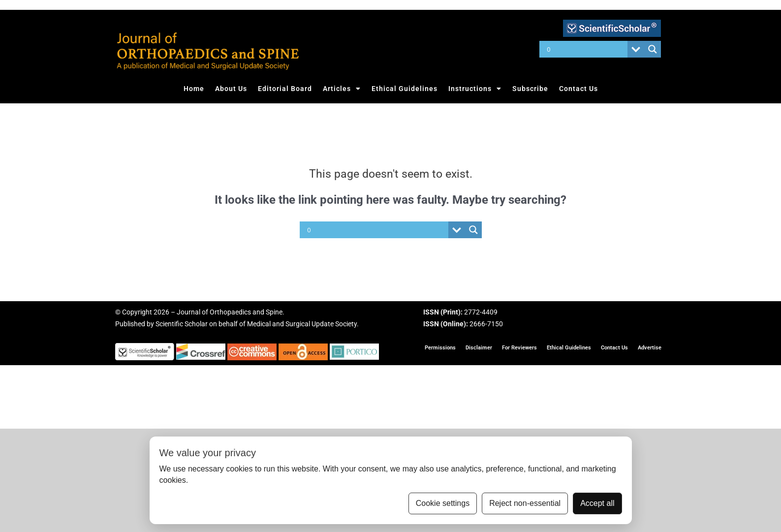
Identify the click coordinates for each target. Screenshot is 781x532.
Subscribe (530, 89)
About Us (231, 89)
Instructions (475, 89)
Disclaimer (479, 348)
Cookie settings (443, 503)
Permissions (440, 348)
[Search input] (586, 49)
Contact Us (578, 89)
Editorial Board (285, 89)
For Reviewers (519, 348)
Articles (342, 89)
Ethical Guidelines (405, 89)
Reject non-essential (525, 503)
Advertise (650, 348)
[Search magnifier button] (653, 49)
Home (194, 89)
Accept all (597, 503)
